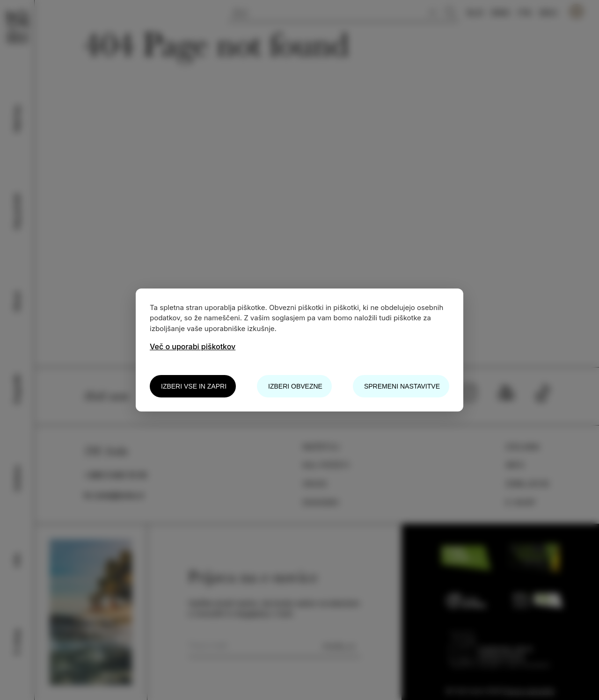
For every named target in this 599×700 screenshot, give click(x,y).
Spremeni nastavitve (402, 386)
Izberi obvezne (295, 386)
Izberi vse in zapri (194, 386)
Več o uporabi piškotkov (193, 346)
